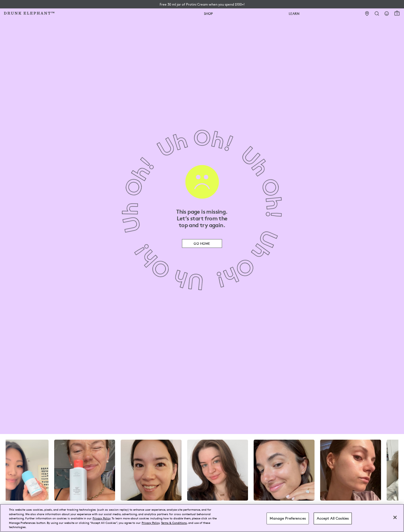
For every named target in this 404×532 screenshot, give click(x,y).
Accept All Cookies (333, 518)
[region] (202, 518)
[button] (202, 4)
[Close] (395, 517)
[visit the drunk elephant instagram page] (202, 470)
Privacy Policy (101, 518)
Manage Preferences (288, 518)
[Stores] (367, 14)
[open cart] (397, 13)
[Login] (387, 14)
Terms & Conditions (174, 523)
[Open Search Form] (377, 14)
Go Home (202, 243)
